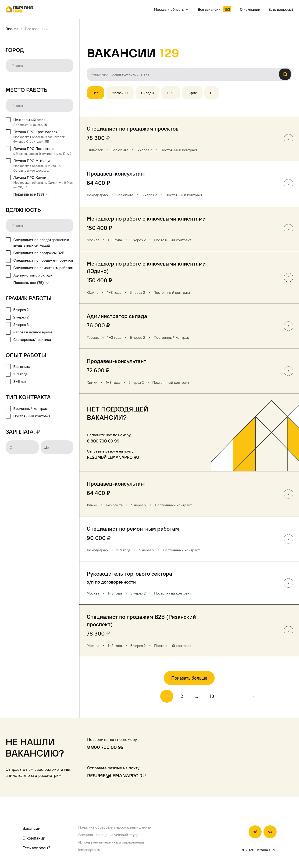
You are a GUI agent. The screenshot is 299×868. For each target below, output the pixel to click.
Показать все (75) (31, 283)
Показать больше (189, 678)
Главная (12, 29)
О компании (34, 838)
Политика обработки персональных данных (115, 827)
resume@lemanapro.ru (113, 457)
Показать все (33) (31, 194)
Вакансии (31, 828)
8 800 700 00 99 (103, 441)
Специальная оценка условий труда (108, 835)
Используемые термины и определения (111, 842)
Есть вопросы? (36, 848)
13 (212, 696)
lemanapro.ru (89, 850)
